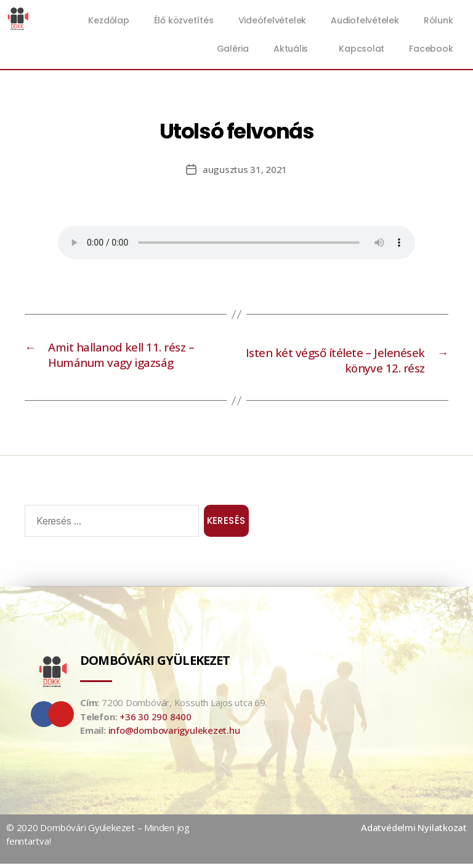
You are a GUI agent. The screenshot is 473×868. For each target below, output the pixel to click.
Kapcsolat (362, 49)
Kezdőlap (108, 20)
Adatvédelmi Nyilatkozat (414, 832)
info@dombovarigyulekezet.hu (174, 734)
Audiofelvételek (365, 20)
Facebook (431, 49)
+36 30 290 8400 (156, 721)
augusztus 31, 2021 (245, 169)
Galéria (233, 49)
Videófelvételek (273, 20)
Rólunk (439, 20)
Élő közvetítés (184, 20)
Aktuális (294, 49)
